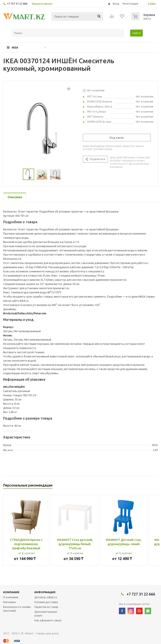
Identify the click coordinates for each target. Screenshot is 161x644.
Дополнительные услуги (46, 614)
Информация (45, 592)
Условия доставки (46, 602)
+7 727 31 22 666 (17, 4)
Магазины (10, 602)
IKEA (15, 47)
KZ (150, 4)
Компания (11, 592)
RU (154, 4)
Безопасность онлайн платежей (17, 609)
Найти (136, 33)
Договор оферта (46, 597)
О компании (11, 597)
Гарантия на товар (46, 607)
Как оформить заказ (48, 620)
